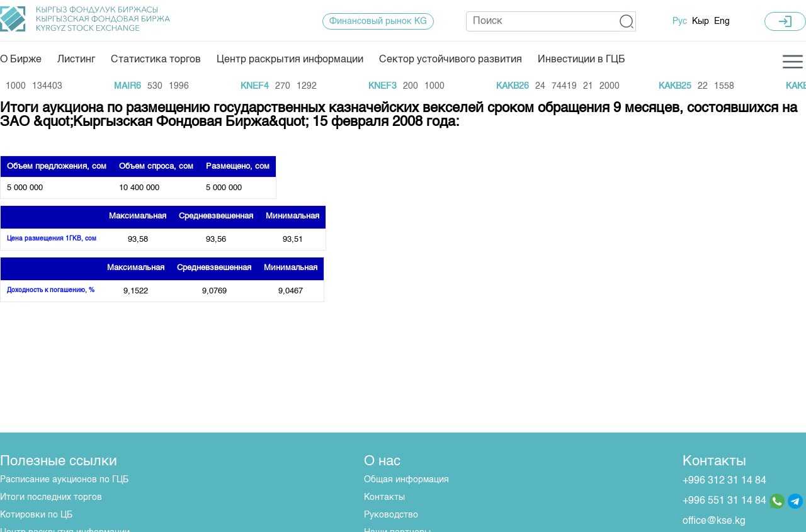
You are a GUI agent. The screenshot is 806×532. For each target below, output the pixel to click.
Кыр (701, 21)
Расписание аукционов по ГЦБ (64, 480)
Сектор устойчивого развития (451, 60)
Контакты (384, 497)
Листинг (76, 60)
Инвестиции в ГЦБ (582, 60)
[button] (627, 21)
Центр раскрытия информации (290, 60)
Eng (722, 21)
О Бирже (21, 60)
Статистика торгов (156, 60)
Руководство (391, 515)
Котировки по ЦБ (36, 515)
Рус (680, 21)
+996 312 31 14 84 (724, 481)
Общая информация (406, 480)
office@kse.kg (714, 521)
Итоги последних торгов (51, 497)
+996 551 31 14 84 (724, 501)
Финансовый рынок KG (378, 21)
